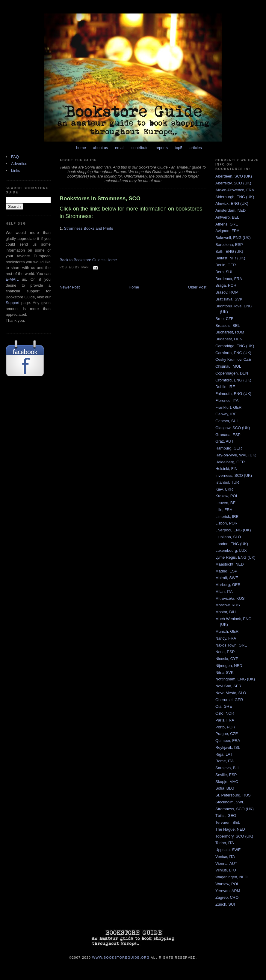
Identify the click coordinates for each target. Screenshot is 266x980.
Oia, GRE (224, 706)
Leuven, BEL (226, 503)
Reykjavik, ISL (228, 747)
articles (195, 148)
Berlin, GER (226, 265)
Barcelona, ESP (229, 245)
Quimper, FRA (228, 741)
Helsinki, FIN (226, 469)
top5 (179, 148)
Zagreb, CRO (227, 897)
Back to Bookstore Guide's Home (88, 260)
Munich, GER (227, 631)
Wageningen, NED (231, 877)
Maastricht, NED (230, 564)
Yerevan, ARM (228, 891)
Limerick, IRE (227, 517)
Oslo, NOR (225, 713)
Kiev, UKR (224, 489)
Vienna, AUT (226, 863)
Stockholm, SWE (230, 802)
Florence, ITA (227, 400)
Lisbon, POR (226, 523)
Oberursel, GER (229, 700)
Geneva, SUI (226, 421)
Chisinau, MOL (228, 366)
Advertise (19, 164)
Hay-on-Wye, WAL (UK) (236, 455)
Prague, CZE (227, 734)
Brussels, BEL (228, 326)
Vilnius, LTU (226, 870)
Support (13, 303)
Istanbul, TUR (227, 482)
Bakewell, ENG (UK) (233, 238)
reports (161, 148)
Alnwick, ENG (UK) (232, 203)
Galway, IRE (226, 414)
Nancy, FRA (226, 638)
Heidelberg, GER (230, 462)
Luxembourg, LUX (231, 550)
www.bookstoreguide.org (121, 957)
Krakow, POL (227, 496)
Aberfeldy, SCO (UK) (233, 183)
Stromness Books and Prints (88, 228)
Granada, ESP (228, 435)
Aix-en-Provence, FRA (235, 190)
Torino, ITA (225, 843)
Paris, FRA (225, 720)
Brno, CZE (225, 319)
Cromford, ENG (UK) (233, 380)
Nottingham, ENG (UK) (235, 679)
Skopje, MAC (227, 782)
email (120, 148)
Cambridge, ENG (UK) (235, 346)
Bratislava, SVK (229, 299)
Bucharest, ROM (230, 332)
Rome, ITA (225, 761)
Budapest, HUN (229, 339)
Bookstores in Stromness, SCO (100, 199)
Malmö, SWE (227, 578)
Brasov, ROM (227, 292)
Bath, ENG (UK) (229, 251)
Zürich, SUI (225, 904)
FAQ (15, 157)
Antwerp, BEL (227, 217)
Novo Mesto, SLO (231, 693)
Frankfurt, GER (228, 407)
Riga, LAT (224, 754)
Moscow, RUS (228, 605)
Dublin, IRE (225, 387)
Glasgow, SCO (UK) (233, 428)
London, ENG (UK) (232, 544)
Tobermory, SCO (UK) (234, 836)
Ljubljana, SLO (228, 537)
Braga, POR (226, 285)
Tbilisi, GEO (226, 816)
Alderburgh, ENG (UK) (235, 197)
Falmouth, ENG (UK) (233, 394)
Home (134, 287)
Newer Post (70, 287)
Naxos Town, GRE (231, 645)
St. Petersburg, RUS (233, 795)
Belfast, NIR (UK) (230, 258)
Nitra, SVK (225, 672)
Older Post (197, 287)
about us (101, 148)
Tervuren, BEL (228, 822)
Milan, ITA (224, 592)
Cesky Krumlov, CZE (233, 359)
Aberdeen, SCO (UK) (234, 176)
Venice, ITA (225, 857)
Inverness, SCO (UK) (234, 475)
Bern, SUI (224, 272)
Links (16, 170)
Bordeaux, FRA (229, 279)
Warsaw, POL (227, 884)
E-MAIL (12, 279)
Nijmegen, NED (229, 666)
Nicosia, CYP (227, 659)
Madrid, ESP (226, 571)
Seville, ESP (226, 775)
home (81, 148)
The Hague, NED (230, 829)
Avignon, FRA (227, 231)
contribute (140, 148)
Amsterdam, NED (231, 210)
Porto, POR (225, 727)
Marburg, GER (228, 585)
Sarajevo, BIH (227, 768)
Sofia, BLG (225, 788)
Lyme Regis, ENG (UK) (235, 557)
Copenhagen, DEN (232, 373)
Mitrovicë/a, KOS (230, 598)
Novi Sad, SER (228, 686)
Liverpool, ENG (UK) (233, 530)
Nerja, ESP (225, 652)
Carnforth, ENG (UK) (233, 353)
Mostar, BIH (226, 612)
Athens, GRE (227, 224)
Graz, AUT (225, 441)
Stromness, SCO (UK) (235, 809)
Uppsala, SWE (228, 850)
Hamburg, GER (229, 448)
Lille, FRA (224, 510)
